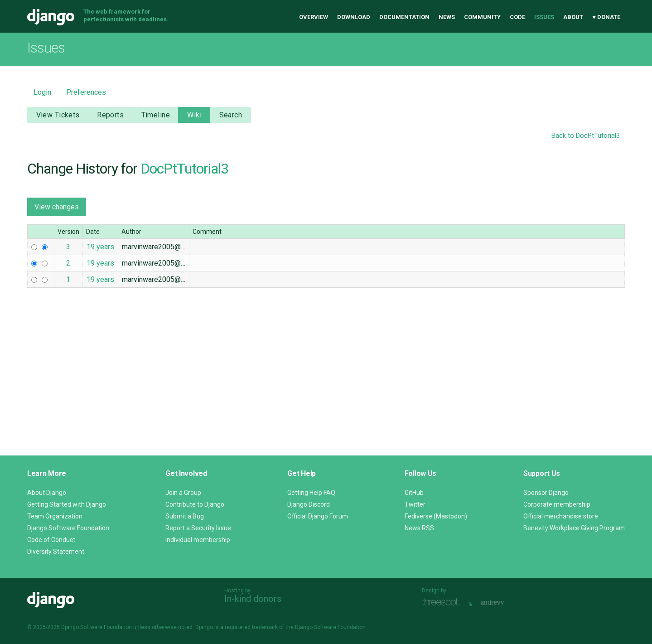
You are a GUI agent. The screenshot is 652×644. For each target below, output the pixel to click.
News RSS (419, 528)
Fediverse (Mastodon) (436, 516)
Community (482, 17)
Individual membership (198, 540)
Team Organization (55, 516)
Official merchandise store (561, 516)
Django (51, 17)
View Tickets (58, 115)
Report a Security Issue (198, 528)
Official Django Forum (318, 516)
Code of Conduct (51, 540)
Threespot (443, 603)
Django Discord (309, 504)
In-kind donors (253, 599)
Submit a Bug (185, 516)
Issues (544, 17)
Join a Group (183, 493)
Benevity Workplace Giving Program (574, 528)
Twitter (415, 504)
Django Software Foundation (68, 528)
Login (42, 92)
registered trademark (251, 627)
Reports (110, 115)
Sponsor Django (546, 493)
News (447, 17)
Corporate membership (557, 504)
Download (354, 17)
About (573, 17)
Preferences (86, 92)
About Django (47, 493)
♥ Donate (606, 17)
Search (231, 115)
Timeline (156, 115)
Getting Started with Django (67, 504)
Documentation (404, 17)
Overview (314, 17)
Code (517, 17)
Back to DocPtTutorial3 (586, 136)
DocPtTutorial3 (184, 169)
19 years (100, 247)
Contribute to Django (195, 504)
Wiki (194, 115)
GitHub (414, 493)
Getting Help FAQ (311, 493)
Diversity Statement (56, 552)
